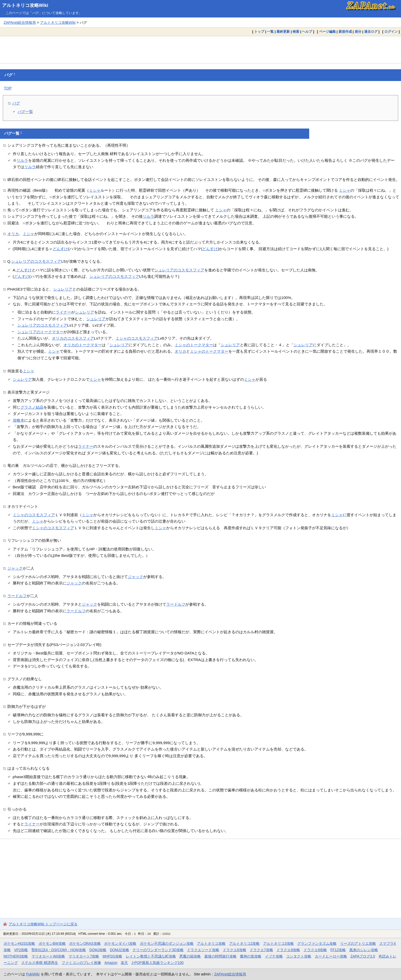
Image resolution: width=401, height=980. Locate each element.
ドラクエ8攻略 (288, 950)
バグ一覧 (25, 112)
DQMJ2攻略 (120, 950)
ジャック (15, 568)
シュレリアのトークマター (40, 332)
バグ (16, 103)
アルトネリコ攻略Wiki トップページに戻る (43, 924)
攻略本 (19, 420)
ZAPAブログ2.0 (363, 956)
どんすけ (60, 249)
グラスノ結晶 (32, 407)
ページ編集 (327, 32)
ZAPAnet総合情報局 (20, 22)
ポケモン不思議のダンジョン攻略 (167, 943)
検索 (296, 32)
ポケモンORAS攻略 (85, 943)
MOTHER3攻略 (16, 956)
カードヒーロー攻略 (331, 956)
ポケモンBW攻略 (52, 943)
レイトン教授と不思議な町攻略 (151, 956)
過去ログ (371, 32)
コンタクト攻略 (299, 956)
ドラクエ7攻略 (261, 950)
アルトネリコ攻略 (211, 943)
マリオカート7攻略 (84, 956)
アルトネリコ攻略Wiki (25, 5)
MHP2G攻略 (112, 956)
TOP (8, 88)
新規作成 (345, 32)
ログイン (391, 32)
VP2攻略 (21, 950)
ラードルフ (17, 596)
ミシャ (95, 190)
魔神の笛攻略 (251, 956)
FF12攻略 (338, 950)
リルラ (22, 160)
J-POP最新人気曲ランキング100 (158, 963)
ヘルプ (307, 32)
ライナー (63, 312)
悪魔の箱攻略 (190, 956)
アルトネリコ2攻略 (244, 943)
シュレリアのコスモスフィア (36, 261)
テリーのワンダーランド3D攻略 (158, 950)
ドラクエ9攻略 (315, 950)
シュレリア (63, 289)
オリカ (13, 234)
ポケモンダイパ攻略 (120, 943)
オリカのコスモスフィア (73, 338)
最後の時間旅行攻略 (220, 956)
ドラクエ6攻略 (235, 950)
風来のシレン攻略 (364, 950)
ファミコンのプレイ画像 (81, 963)
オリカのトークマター (83, 345)
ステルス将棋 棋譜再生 (40, 963)
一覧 (270, 32)
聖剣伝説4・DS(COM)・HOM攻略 (59, 950)
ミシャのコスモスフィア (137, 338)
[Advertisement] (201, 50)
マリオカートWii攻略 (48, 956)
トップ (259, 32)
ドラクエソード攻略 (203, 950)
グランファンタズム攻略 (317, 943)
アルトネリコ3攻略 (279, 943)
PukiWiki (33, 974)
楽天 (124, 963)
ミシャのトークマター (194, 345)
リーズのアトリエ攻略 (358, 943)
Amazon (111, 963)
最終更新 (283, 32)
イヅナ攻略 (274, 956)
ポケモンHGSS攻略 (19, 943)
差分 (358, 32)
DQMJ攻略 (98, 950)
